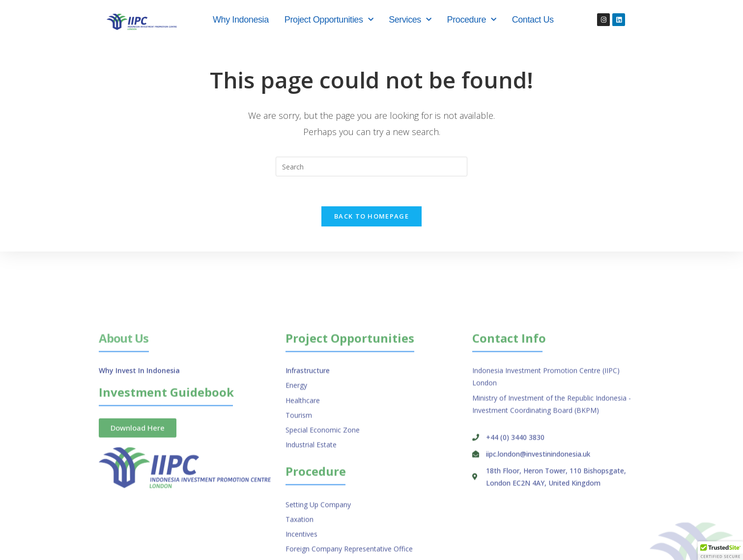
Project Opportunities (329, 20)
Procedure (472, 20)
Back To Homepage (371, 216)
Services (410, 20)
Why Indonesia (241, 20)
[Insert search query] (371, 167)
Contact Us (533, 20)
